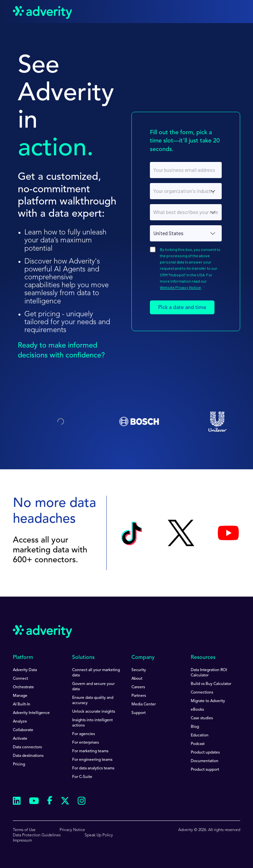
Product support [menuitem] (205, 770)
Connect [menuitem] (20, 679)
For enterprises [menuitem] (85, 743)
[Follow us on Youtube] (34, 802)
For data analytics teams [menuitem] (93, 768)
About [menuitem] (137, 679)
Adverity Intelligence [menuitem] (31, 713)
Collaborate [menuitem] (23, 730)
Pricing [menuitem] (19, 764)
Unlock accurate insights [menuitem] (94, 712)
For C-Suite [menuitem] (82, 777)
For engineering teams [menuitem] (92, 760)
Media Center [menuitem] (144, 704)
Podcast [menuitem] (198, 744)
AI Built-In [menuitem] (22, 704)
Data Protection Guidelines (37, 835)
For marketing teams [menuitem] (90, 751)
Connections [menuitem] (202, 693)
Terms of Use (24, 830)
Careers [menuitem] (138, 687)
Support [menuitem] (139, 713)
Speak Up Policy (99, 835)
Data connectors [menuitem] (27, 747)
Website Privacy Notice (180, 287)
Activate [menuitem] (20, 739)
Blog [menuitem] (195, 727)
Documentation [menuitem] (205, 761)
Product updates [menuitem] (205, 753)
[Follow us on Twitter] (65, 802)
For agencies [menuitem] (84, 734)
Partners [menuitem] (139, 696)
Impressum (22, 841)
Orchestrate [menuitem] (23, 687)
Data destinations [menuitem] (28, 756)
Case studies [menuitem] (202, 718)
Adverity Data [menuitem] (25, 670)
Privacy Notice (72, 830)
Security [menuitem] (139, 670)
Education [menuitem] (200, 735)
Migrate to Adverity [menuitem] (208, 701)
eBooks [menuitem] (197, 710)
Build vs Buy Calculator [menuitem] (211, 684)
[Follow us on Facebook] (50, 802)
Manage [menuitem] (20, 696)
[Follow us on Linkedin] (17, 802)
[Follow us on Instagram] (82, 802)
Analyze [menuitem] (20, 722)
